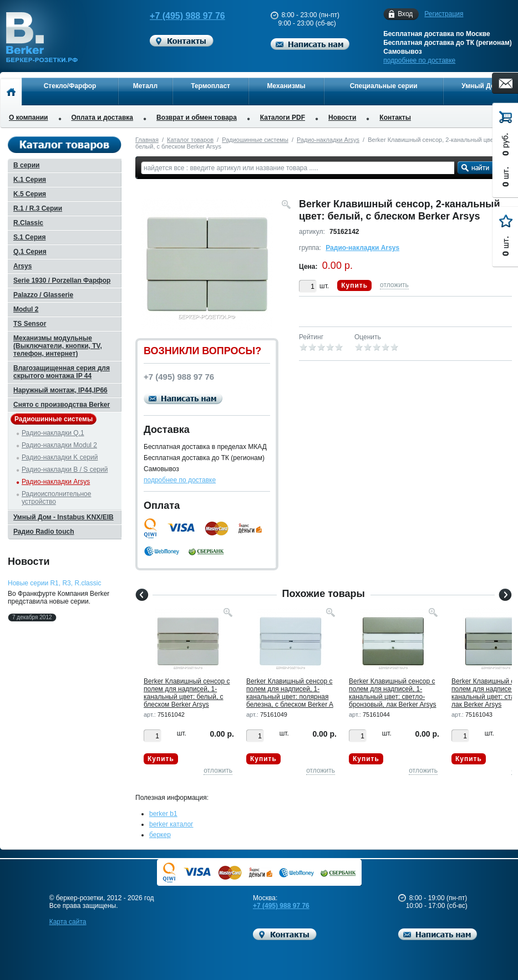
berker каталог (171, 824)
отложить (394, 285)
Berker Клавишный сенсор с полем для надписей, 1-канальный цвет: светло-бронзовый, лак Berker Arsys (393, 693)
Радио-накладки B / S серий (65, 469)
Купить (354, 285)
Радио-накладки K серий (60, 457)
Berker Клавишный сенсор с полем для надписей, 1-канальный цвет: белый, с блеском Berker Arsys (187, 693)
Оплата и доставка (103, 118)
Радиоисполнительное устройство (56, 498)
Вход (405, 14)
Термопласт (210, 86)
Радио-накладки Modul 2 (59, 445)
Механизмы (286, 86)
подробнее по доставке (419, 60)
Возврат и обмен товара (197, 118)
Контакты (395, 118)
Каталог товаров (190, 140)
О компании (29, 118)
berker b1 (163, 814)
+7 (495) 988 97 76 (183, 16)
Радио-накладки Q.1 (53, 433)
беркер (160, 835)
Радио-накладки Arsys (328, 140)
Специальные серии (384, 86)
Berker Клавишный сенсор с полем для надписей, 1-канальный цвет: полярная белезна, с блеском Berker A (290, 693)
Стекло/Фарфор (70, 86)
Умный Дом (481, 86)
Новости (342, 118)
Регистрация (444, 14)
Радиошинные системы (255, 140)
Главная (147, 140)
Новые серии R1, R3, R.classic (54, 583)
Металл (145, 86)
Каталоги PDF (283, 118)
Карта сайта (68, 922)
